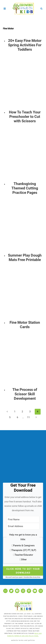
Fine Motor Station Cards (25, 325)
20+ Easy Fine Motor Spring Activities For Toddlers (25, 45)
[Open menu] (5, 9)
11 (28, 417)
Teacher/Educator (24, 555)
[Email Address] (23, 526)
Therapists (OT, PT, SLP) (24, 550)
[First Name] (23, 519)
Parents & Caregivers (24, 545)
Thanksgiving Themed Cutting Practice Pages (25, 188)
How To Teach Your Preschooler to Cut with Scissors (25, 117)
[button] (23, 548)
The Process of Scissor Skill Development (25, 394)
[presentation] (25, 83)
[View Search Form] (41, 9)
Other (24, 559)
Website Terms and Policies (23, 640)
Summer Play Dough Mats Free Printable (25, 257)
